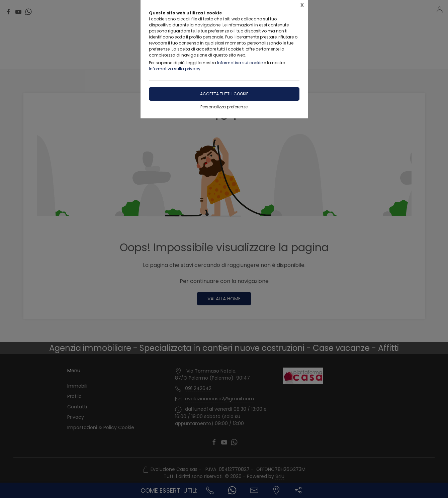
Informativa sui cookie (240, 63)
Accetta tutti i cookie (224, 94)
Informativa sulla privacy (175, 69)
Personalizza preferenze (224, 107)
